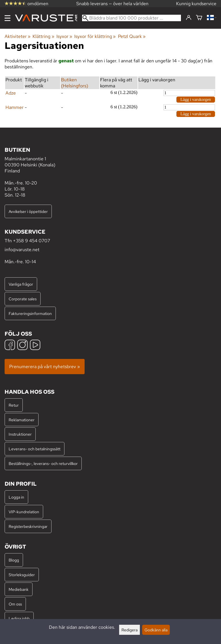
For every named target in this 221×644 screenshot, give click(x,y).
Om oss (15, 604)
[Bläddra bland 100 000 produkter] (132, 18)
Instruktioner (20, 434)
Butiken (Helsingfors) (75, 83)
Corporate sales (23, 299)
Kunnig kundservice (196, 4)
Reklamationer (22, 420)
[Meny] (7, 18)
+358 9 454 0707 (32, 241)
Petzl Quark (132, 36)
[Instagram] (22, 346)
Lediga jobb (19, 618)
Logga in (16, 497)
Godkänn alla (156, 630)
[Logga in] (189, 18)
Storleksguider (22, 575)
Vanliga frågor (21, 284)
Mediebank (19, 589)
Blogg (14, 560)
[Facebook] (10, 346)
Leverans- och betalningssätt (35, 449)
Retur (14, 405)
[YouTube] (35, 346)
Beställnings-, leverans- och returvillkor (43, 463)
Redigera (129, 630)
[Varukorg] (199, 18)
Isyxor (64, 36)
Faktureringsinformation (30, 313)
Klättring (43, 36)
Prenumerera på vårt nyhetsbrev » (45, 367)
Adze (11, 93)
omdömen (26, 4)
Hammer (15, 107)
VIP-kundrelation (24, 512)
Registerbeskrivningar (28, 526)
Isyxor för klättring (95, 36)
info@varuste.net (22, 250)
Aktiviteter (18, 36)
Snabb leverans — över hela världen (112, 4)
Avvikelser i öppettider (28, 211)
